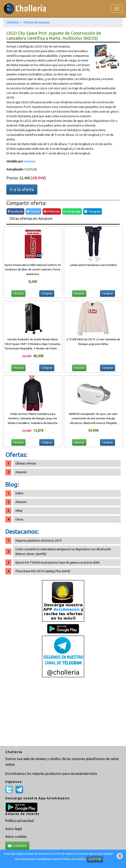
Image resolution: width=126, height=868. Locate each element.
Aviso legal (14, 829)
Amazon (30, 161)
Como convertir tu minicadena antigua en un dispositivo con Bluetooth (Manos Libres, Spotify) (63, 551)
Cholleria (13, 22)
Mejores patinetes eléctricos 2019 (39, 540)
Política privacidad (20, 821)
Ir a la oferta (22, 189)
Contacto (17, 846)
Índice (19, 493)
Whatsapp (72, 211)
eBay (19, 510)
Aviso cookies (16, 837)
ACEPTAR (95, 859)
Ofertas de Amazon (37, 22)
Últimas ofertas (26, 463)
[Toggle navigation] (117, 9)
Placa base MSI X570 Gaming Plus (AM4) (43, 571)
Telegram (93, 211)
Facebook (15, 211)
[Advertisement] (63, 712)
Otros (19, 519)
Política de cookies (74, 859)
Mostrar (18, 293)
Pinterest (52, 211)
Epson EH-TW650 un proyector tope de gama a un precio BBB (58, 562)
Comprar (47, 293)
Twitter (33, 211)
